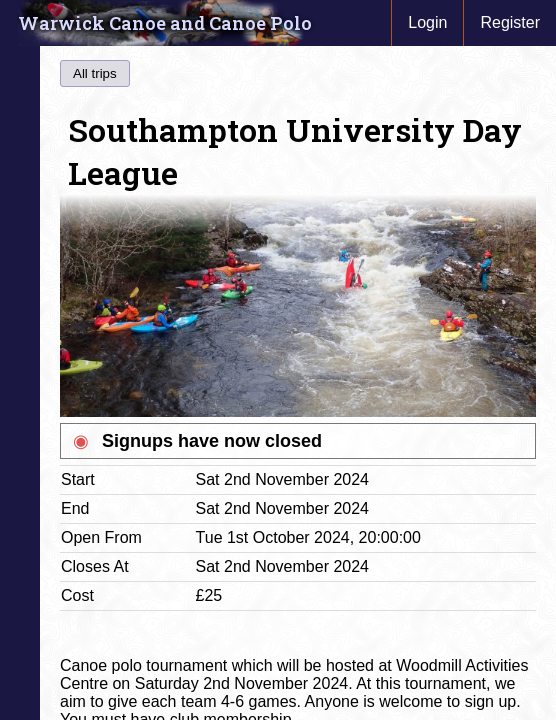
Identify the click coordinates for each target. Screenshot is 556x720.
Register (510, 22)
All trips (95, 73)
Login (427, 22)
